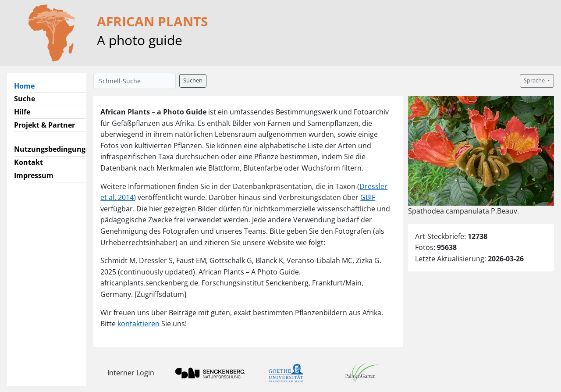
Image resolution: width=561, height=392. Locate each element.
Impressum (34, 175)
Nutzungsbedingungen (54, 149)
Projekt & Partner (44, 125)
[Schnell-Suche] (135, 81)
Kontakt (28, 162)
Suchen (193, 80)
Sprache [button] (535, 80)
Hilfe (22, 112)
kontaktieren (138, 324)
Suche (25, 99)
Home (28, 86)
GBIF (368, 197)
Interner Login (131, 373)
